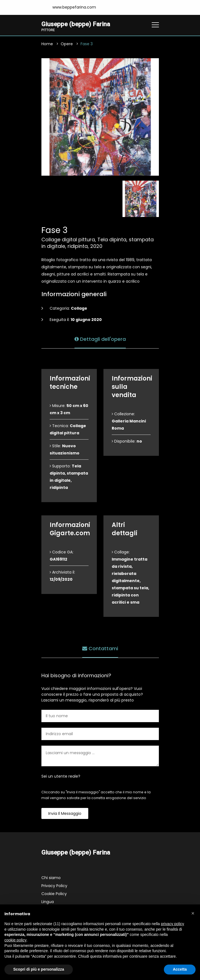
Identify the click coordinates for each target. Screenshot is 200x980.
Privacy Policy (54, 886)
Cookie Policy (54, 894)
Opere (67, 44)
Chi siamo (51, 878)
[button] (193, 913)
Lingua (48, 902)
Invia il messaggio (65, 813)
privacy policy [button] (172, 924)
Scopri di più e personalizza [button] (39, 969)
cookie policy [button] (15, 940)
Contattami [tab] (100, 648)
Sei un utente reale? (61, 776)
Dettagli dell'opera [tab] (100, 339)
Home (47, 44)
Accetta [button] (180, 969)
